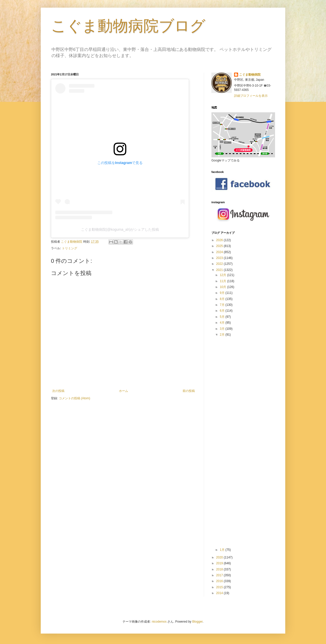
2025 (220, 246)
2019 (220, 563)
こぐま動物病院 (250, 75)
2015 (220, 587)
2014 (220, 593)
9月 (223, 293)
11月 (223, 281)
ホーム (124, 391)
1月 (223, 550)
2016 (220, 581)
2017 (220, 575)
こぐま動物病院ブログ (128, 26)
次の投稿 (58, 391)
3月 (223, 329)
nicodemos (159, 622)
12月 (223, 275)
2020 (220, 557)
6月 (223, 311)
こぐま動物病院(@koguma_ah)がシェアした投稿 (120, 229)
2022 (220, 264)
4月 (223, 323)
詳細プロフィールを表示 (251, 96)
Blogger (198, 622)
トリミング (70, 248)
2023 (220, 258)
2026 (220, 240)
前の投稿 (189, 391)
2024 (220, 252)
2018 (220, 569)
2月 (223, 335)
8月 (223, 299)
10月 (223, 287)
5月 (223, 317)
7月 (223, 305)
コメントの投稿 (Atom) (74, 398)
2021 (220, 270)
